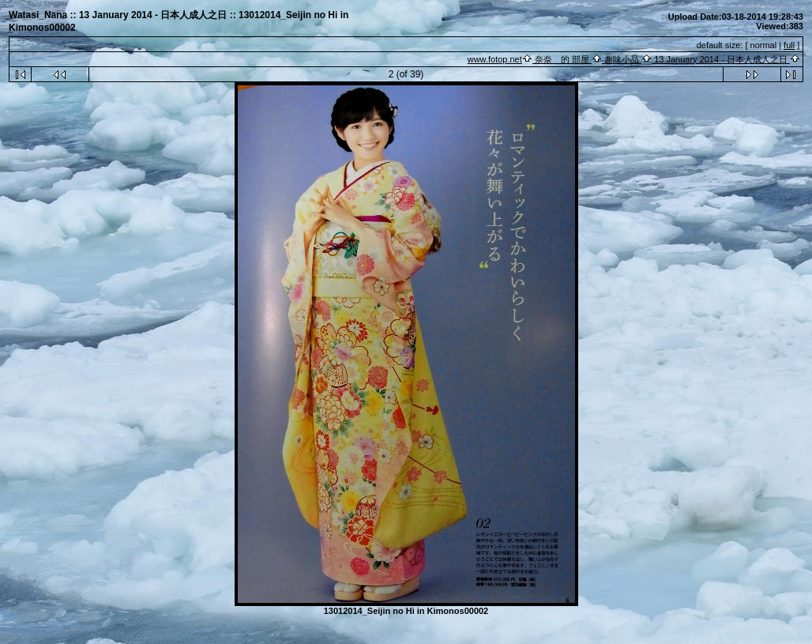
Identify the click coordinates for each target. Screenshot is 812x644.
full (789, 45)
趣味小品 (622, 59)
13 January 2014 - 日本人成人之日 (721, 59)
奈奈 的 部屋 (562, 59)
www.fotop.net (495, 59)
